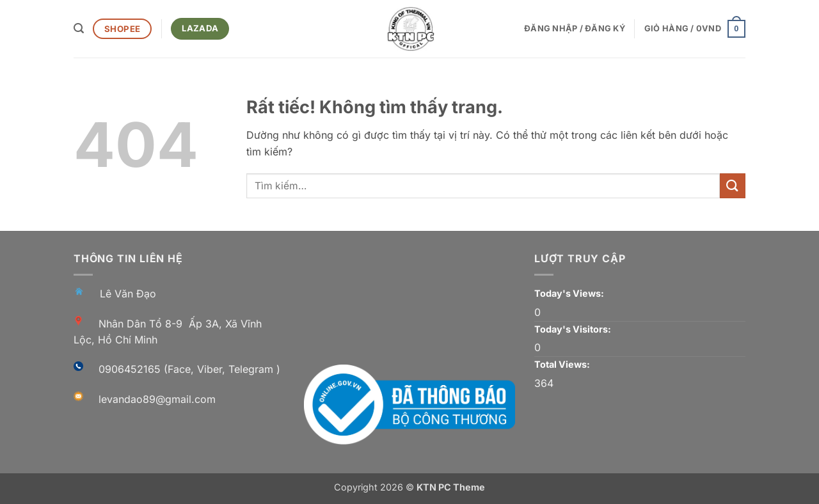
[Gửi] (733, 186)
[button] (79, 28)
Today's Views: (570, 293)
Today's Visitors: (574, 329)
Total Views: (563, 364)
